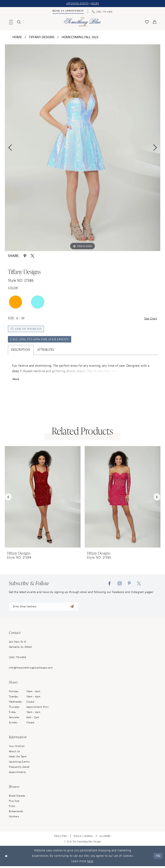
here (90, 863)
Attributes (46, 351)
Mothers (14, 818)
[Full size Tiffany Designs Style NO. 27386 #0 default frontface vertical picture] (83, 148)
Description (21, 351)
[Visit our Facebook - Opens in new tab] (109, 585)
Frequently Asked (19, 769)
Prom (12, 808)
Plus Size (14, 803)
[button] (11, 22)
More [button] (16, 381)
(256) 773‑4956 (18, 659)
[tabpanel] (83, 148)
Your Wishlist (17, 748)
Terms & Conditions (83, 838)
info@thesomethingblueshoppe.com (31, 670)
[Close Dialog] (6, 858)
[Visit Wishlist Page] (147, 22)
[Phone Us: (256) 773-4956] (102, 11)
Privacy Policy (61, 838)
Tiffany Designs (42, 37)
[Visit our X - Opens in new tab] (139, 585)
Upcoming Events (19, 764)
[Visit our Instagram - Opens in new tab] (120, 585)
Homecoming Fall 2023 (80, 37)
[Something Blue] (82, 22)
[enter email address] (44, 608)
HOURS (96, 4)
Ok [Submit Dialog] (158, 858)
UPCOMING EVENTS (77, 4)
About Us (14, 753)
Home (17, 37)
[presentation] (43, 498)
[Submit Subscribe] (72, 608)
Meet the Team (18, 758)
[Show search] (19, 22)
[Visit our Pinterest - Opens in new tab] (129, 585)
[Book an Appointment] (68, 11)
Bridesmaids (16, 813)
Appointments (17, 774)
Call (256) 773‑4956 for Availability (41, 340)
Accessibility (105, 838)
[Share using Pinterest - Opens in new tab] (25, 256)
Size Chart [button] (150, 319)
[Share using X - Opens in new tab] (32, 256)
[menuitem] (68, 12)
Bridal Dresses (17, 798)
